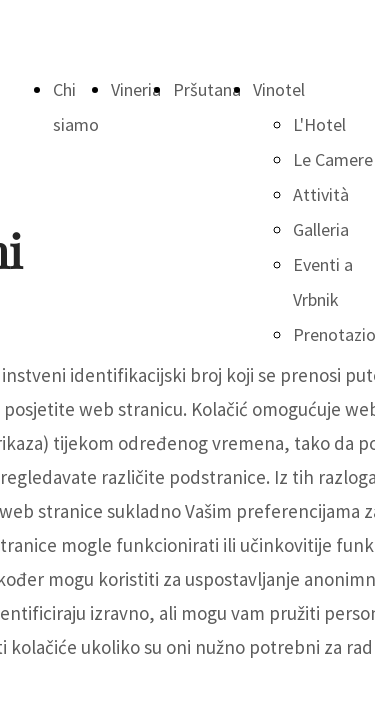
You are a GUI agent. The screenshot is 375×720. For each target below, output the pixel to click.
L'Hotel (319, 124)
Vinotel (279, 89)
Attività (321, 194)
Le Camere (333, 159)
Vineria (136, 89)
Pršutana (207, 89)
